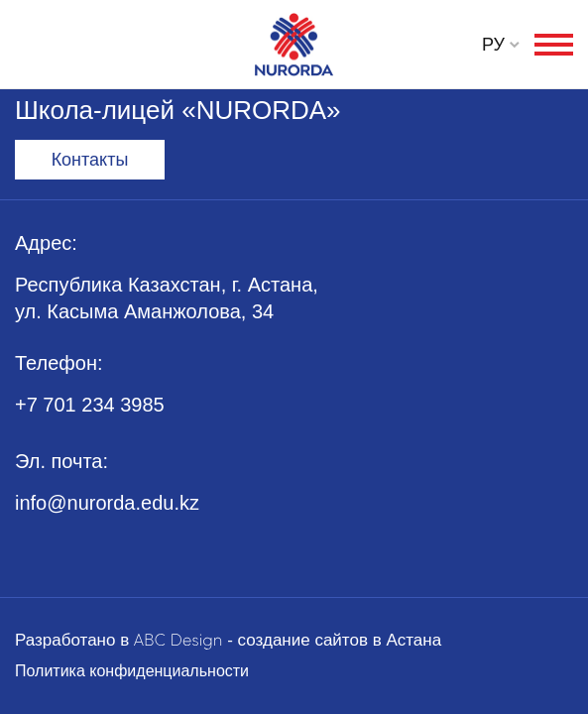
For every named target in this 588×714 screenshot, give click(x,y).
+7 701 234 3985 (90, 405)
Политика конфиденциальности (132, 671)
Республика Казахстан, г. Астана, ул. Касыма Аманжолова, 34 (167, 298)
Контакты (90, 160)
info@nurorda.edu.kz (107, 503)
